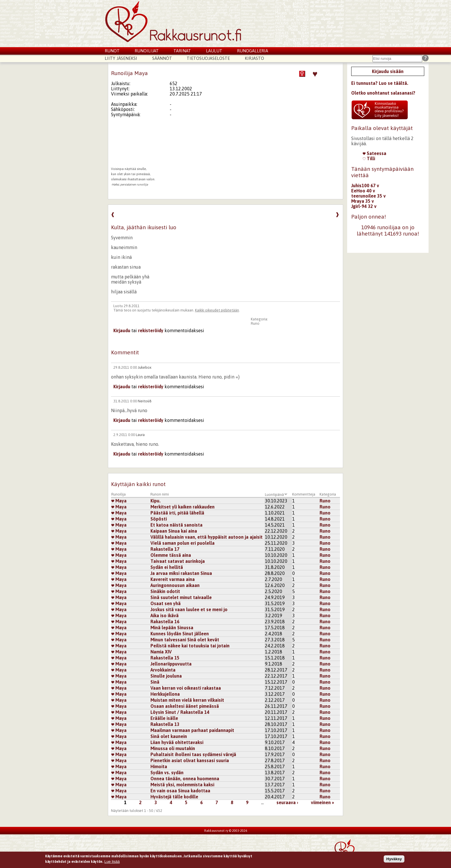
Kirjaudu (122, 330)
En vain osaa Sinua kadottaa (180, 791)
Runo (255, 323)
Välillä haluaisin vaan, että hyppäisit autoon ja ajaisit (207, 537)
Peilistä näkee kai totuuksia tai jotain (190, 646)
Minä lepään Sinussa (172, 628)
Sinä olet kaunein (169, 736)
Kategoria (328, 494)
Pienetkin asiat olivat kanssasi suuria (190, 760)
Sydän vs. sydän (167, 773)
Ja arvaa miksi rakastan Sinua (181, 573)
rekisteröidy (151, 330)
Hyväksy (394, 859)
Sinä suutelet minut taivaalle (181, 597)
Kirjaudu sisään (388, 71)
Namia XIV (161, 652)
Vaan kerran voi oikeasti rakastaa (186, 688)
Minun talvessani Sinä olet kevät (185, 640)
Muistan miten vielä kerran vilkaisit (187, 700)
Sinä (155, 682)
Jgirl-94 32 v (364, 206)
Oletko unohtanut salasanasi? (383, 93)
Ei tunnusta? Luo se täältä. (380, 83)
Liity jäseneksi (121, 58)
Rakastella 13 (165, 724)
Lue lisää (112, 862)
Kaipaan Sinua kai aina (174, 531)
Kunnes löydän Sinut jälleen (180, 634)
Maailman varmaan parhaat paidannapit (192, 730)
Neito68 (145, 401)
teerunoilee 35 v (368, 196)
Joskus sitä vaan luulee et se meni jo (189, 609)
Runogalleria (253, 51)
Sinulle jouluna (166, 676)
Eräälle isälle (164, 718)
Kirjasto (254, 58)
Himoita (159, 766)
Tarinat (182, 51)
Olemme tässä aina (171, 555)
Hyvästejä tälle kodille (174, 797)
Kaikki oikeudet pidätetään (217, 310)
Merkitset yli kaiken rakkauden (182, 507)
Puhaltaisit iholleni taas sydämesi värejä (193, 754)
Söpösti (159, 519)
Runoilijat (147, 51)
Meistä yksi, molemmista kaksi (182, 785)
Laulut (214, 51)
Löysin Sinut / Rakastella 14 (180, 712)
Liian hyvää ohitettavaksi (177, 742)
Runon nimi (160, 494)
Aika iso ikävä (165, 615)
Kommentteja (304, 494)
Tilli (369, 158)
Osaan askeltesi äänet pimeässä (185, 706)
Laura (140, 435)
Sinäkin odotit (165, 591)
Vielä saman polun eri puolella (182, 543)
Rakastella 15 (165, 658)
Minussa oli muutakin (173, 748)
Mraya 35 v (363, 201)
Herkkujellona (165, 694)
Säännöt (162, 58)
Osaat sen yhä (166, 603)
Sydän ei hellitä (167, 567)
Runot (112, 51)
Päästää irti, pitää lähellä (177, 513)
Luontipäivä (276, 495)
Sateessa (374, 153)
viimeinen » (322, 802)
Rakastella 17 (165, 549)
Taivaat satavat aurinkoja (178, 561)
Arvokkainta (163, 670)
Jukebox (145, 367)
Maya (119, 501)
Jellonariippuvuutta (171, 664)
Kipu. (155, 501)
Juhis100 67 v (365, 186)
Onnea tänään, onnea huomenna (185, 779)
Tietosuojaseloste (208, 58)
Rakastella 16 (165, 622)
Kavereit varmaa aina (173, 579)
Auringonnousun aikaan (175, 585)
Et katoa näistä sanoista (176, 525)
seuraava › (287, 802)
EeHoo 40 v (363, 191)
